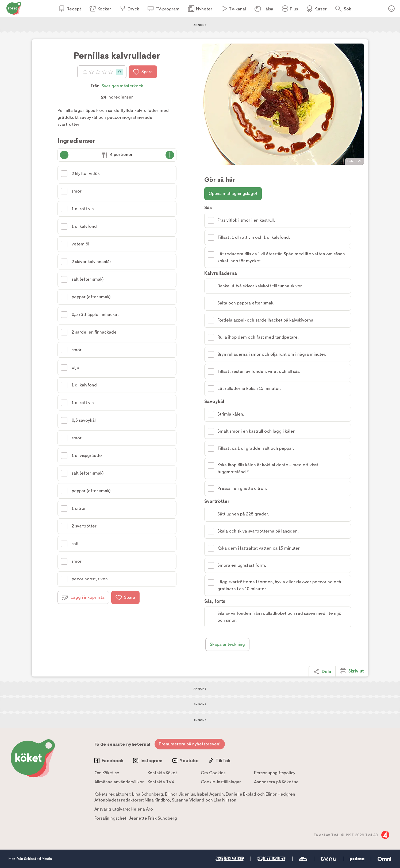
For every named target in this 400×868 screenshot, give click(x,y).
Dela (322, 672)
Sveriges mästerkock (122, 86)
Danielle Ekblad (241, 794)
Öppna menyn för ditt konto (391, 9)
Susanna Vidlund (188, 800)
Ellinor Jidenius (180, 794)
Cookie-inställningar (221, 782)
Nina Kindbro (157, 800)
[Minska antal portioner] (64, 155)
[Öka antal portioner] (170, 155)
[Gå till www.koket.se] (14, 8)
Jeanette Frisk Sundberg (153, 818)
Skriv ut (352, 671)
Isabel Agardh (210, 794)
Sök (347, 9)
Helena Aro (142, 809)
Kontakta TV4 (161, 782)
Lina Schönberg (148, 794)
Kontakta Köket (162, 773)
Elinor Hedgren (280, 794)
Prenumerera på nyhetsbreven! (190, 744)
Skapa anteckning (227, 644)
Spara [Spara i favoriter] (143, 72)
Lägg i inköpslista (83, 597)
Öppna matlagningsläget (233, 193)
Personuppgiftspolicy (275, 773)
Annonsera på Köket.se (276, 782)
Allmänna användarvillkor (119, 782)
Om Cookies (213, 773)
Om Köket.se (107, 773)
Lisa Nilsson (225, 800)
